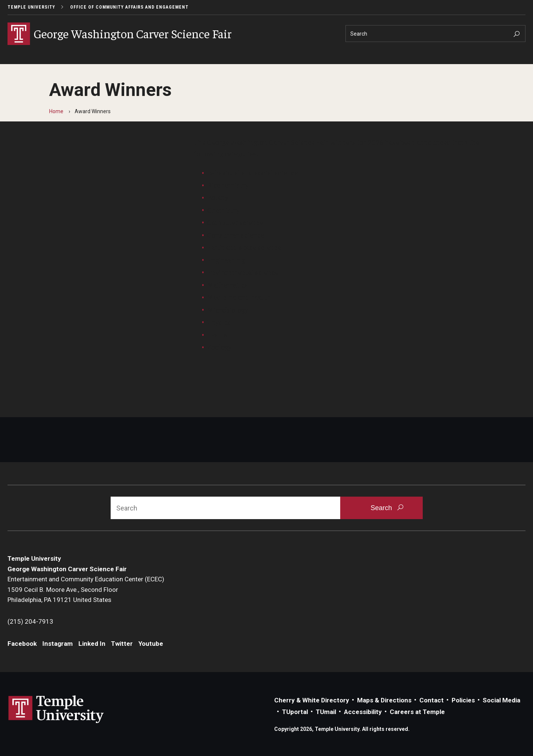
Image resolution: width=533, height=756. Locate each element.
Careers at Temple (417, 712)
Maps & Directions (384, 700)
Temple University (31, 7)
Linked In (92, 644)
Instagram (58, 644)
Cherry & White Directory (312, 700)
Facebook (22, 644)
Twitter (122, 644)
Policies (463, 700)
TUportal (295, 712)
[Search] (435, 34)
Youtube (151, 644)
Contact (432, 700)
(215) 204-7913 (30, 621)
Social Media (501, 700)
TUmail (326, 712)
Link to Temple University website (56, 710)
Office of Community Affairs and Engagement (129, 7)
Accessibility (363, 712)
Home (56, 111)
